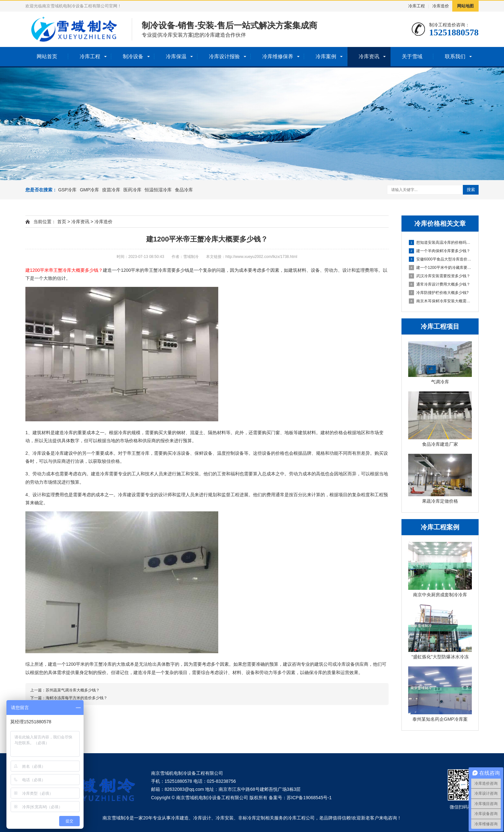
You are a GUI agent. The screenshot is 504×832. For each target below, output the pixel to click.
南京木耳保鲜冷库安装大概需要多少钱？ (440, 301)
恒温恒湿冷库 (158, 190)
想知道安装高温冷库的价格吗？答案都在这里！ (440, 242)
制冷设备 (133, 56)
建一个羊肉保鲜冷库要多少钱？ (440, 251)
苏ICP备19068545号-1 (309, 798)
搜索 (471, 190)
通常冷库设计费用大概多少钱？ (440, 284)
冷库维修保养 (278, 56)
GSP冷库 (67, 190)
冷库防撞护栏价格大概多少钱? (439, 293)
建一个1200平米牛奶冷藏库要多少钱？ (440, 268)
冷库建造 (180, 818)
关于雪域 (412, 56)
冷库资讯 (369, 56)
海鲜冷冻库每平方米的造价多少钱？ (76, 698)
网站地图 (465, 6)
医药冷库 (132, 190)
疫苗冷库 (111, 190)
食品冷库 (184, 190)
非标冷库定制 (252, 818)
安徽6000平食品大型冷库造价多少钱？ (440, 259)
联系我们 (455, 56)
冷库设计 (202, 818)
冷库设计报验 (224, 56)
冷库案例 (326, 56)
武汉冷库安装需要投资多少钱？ (440, 276)
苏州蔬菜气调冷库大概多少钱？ (73, 690)
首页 (62, 222)
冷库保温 (176, 56)
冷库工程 (417, 6)
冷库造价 (441, 6)
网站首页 (47, 56)
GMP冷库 (89, 190)
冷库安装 (225, 818)
